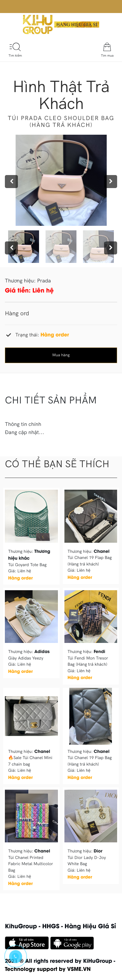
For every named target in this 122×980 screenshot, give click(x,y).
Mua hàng (61, 355)
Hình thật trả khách (61, 95)
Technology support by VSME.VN (48, 969)
